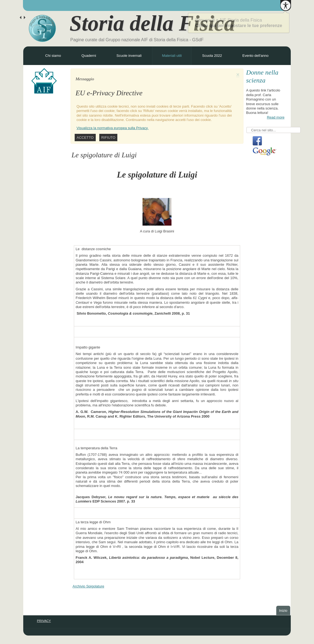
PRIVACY (44, 621)
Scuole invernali (129, 56)
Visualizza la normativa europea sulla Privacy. (113, 128)
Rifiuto (108, 138)
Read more (276, 117)
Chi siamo (53, 56)
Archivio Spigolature (88, 586)
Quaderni (89, 56)
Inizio (283, 611)
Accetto (85, 138)
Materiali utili (172, 56)
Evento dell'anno (255, 56)
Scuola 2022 (212, 56)
